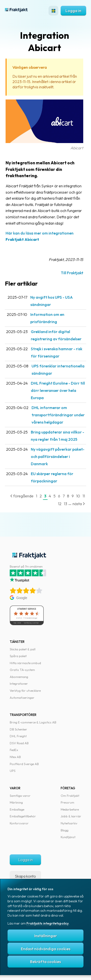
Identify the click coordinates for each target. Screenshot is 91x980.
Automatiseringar (22, 698)
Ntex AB (15, 757)
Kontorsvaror (19, 823)
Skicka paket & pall (23, 649)
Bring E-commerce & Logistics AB (33, 722)
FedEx (14, 750)
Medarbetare (70, 809)
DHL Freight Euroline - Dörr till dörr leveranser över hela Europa (58, 390)
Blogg (65, 830)
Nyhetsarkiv (69, 823)
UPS (13, 771)
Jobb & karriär (71, 816)
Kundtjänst (68, 837)
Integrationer (19, 684)
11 (84, 496)
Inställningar (46, 936)
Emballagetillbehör (23, 816)
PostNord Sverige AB (24, 764)
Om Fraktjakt (70, 796)
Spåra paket (18, 656)
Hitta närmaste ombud (25, 663)
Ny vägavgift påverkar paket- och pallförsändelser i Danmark (58, 456)
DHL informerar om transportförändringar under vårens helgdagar (58, 415)
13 (66, 504)
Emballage (17, 809)
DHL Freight (18, 736)
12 (60, 504)
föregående (22, 496)
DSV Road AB (19, 743)
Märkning (16, 802)
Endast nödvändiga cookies (46, 949)
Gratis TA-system (22, 670)
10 (78, 496)
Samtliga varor (20, 796)
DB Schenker (18, 729)
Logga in (73, 11)
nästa (79, 504)
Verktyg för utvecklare (25, 691)
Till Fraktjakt (72, 273)
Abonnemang (19, 677)
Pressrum (67, 802)
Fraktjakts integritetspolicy (48, 923)
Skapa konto (25, 876)
